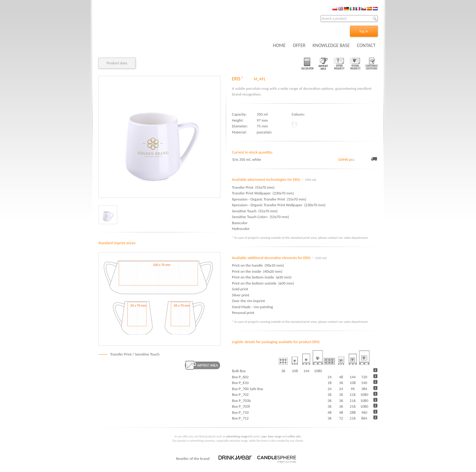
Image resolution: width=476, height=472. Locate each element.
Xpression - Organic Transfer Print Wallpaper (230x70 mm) (279, 205)
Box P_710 (240, 412)
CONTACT (366, 45)
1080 (364, 394)
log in (364, 31)
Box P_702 (240, 394)
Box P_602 (240, 377)
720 (364, 377)
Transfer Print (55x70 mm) (253, 187)
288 (353, 412)
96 (353, 389)
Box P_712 (240, 418)
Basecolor (241, 223)
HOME (279, 45)
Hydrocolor (242, 229)
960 (364, 412)
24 (330, 377)
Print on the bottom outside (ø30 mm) (263, 283)
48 (341, 377)
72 (341, 418)
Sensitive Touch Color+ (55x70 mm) (260, 217)
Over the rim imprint (248, 301)
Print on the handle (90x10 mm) (258, 265)
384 (364, 389)
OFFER (299, 45)
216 (353, 394)
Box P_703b (241, 401)
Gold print (240, 289)
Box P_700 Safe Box (248, 389)
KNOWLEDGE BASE (331, 45)
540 (364, 383)
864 (364, 418)
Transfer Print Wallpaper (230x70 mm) (263, 193)
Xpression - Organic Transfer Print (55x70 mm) (269, 199)
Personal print (243, 313)
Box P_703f (241, 406)
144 (353, 377)
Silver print (241, 295)
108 (353, 383)
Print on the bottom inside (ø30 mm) (262, 277)
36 (341, 383)
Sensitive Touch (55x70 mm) (255, 211)
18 (330, 383)
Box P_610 (240, 383)
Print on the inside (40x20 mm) (257, 271)
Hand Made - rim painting (252, 307)
